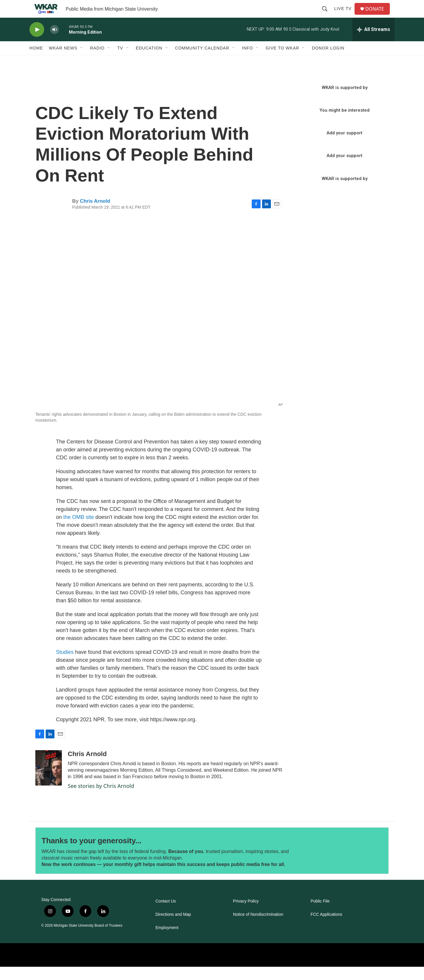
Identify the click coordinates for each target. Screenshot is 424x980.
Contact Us (166, 914)
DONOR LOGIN (328, 61)
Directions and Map (173, 928)
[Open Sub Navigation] (82, 61)
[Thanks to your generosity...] (347, 864)
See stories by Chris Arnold (101, 799)
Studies (66, 665)
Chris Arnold (95, 214)
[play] (37, 43)
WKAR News (63, 61)
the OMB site (79, 530)
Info (247, 61)
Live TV (345, 15)
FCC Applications (326, 928)
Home (36, 61)
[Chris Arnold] (49, 781)
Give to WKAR (282, 61)
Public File (320, 914)
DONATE (378, 15)
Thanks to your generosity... (91, 854)
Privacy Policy (246, 914)
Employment (167, 941)
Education (149, 61)
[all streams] (374, 43)
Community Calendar (202, 61)
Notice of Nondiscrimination (258, 928)
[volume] (54, 43)
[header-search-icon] (327, 15)
